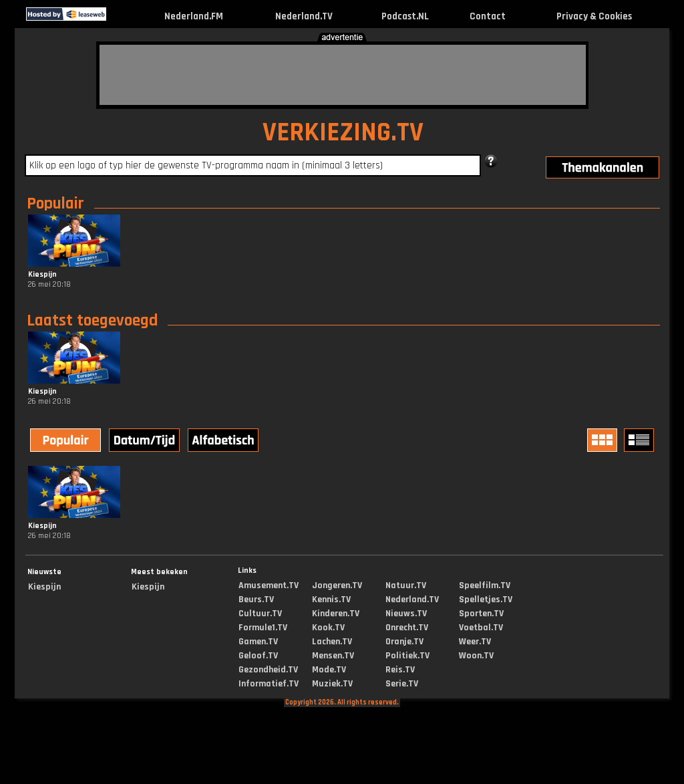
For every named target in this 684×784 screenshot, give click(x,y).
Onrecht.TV (407, 628)
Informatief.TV (269, 684)
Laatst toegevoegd (92, 321)
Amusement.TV (269, 585)
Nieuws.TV (406, 614)
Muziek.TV (332, 684)
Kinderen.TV (336, 614)
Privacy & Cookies (594, 16)
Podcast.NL (405, 16)
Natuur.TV (406, 585)
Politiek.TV (407, 656)
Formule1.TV (263, 628)
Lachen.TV (332, 642)
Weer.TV (475, 642)
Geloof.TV (258, 656)
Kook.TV (328, 628)
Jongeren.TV (337, 585)
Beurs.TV (256, 600)
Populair (55, 204)
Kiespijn (44, 587)
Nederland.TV (304, 16)
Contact (488, 16)
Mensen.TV (333, 656)
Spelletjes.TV (486, 600)
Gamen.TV (258, 642)
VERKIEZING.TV (343, 133)
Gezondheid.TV (268, 670)
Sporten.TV (481, 614)
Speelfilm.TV (485, 585)
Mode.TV (329, 670)
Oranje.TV (404, 642)
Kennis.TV (331, 600)
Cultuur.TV (260, 614)
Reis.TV (400, 670)
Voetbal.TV (481, 628)
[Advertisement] (343, 75)
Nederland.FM (194, 16)
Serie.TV (402, 684)
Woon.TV (476, 656)
